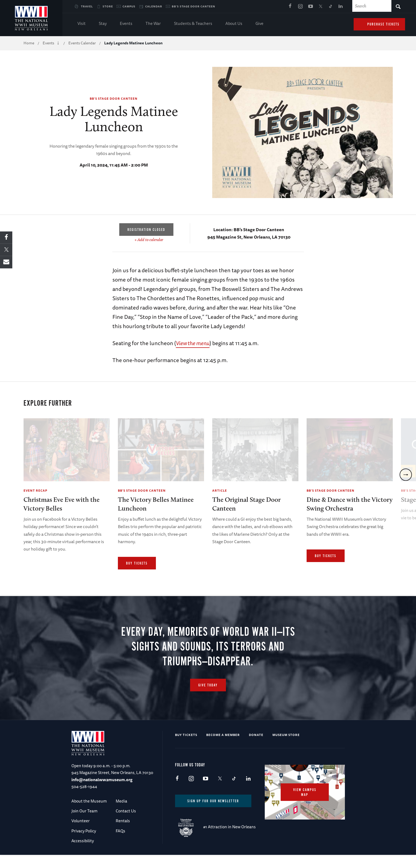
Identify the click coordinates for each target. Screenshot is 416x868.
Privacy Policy (84, 844)
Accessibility (83, 854)
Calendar (154, 6)
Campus (129, 6)
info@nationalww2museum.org (102, 793)
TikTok (331, 7)
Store (108, 6)
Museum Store (286, 748)
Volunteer (81, 834)
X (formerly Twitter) (321, 7)
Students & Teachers (193, 24)
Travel (87, 6)
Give (259, 24)
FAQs (120, 844)
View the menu (193, 343)
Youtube (310, 7)
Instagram (300, 7)
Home (29, 43)
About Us (234, 24)
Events (126, 24)
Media (121, 814)
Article (220, 490)
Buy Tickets (137, 563)
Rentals (123, 834)
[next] (406, 479)
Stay (103, 24)
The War (153, 24)
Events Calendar (82, 43)
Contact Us (126, 824)
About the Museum (89, 814)
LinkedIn (341, 7)
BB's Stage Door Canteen (194, 6)
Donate (256, 748)
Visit (82, 24)
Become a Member (223, 748)
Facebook (290, 7)
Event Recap (35, 490)
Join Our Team (84, 824)
